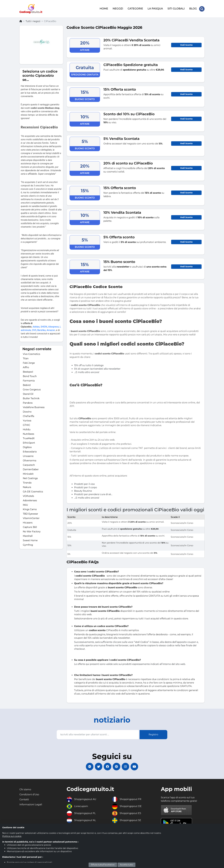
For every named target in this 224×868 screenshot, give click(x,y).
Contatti (25, 800)
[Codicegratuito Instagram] (127, 766)
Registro (153, 734)
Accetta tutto (127, 865)
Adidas (36, 326)
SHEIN (44, 326)
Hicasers (28, 522)
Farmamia (29, 380)
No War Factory (32, 531)
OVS (34, 329)
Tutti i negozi (33, 20)
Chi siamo (26, 790)
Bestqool (28, 371)
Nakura (27, 486)
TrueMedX (29, 438)
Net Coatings (30, 477)
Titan (26, 358)
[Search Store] (202, 8)
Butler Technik (31, 398)
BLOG (193, 8)
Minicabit (28, 473)
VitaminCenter (31, 517)
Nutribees (28, 433)
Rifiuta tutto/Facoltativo (103, 865)
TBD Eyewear (30, 513)
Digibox (27, 446)
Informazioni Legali (32, 806)
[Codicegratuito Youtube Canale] (137, 766)
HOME (104, 8)
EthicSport (29, 442)
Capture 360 (30, 526)
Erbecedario (30, 451)
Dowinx (27, 411)
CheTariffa (28, 415)
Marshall (28, 535)
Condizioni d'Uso (30, 795)
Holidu (27, 429)
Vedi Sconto (186, 44)
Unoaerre (28, 455)
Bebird (27, 384)
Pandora (28, 402)
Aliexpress (53, 326)
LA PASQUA (155, 8)
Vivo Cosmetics (31, 353)
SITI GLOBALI (176, 8)
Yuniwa (27, 420)
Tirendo (27, 482)
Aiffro (26, 367)
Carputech (29, 464)
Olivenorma (30, 460)
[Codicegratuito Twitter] (97, 766)
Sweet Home (30, 540)
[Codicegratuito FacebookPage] (107, 766)
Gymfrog (28, 544)
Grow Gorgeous (32, 389)
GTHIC (26, 424)
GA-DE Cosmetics (33, 491)
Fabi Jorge (29, 362)
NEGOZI (118, 8)
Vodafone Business (34, 406)
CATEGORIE (135, 8)
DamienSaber (31, 469)
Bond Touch (30, 375)
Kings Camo (30, 509)
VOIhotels (28, 495)
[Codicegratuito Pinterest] (117, 766)
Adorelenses (30, 500)
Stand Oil (28, 393)
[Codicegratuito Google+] (87, 766)
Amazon (51, 329)
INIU (25, 504)
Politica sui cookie (12, 836)
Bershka (41, 329)
